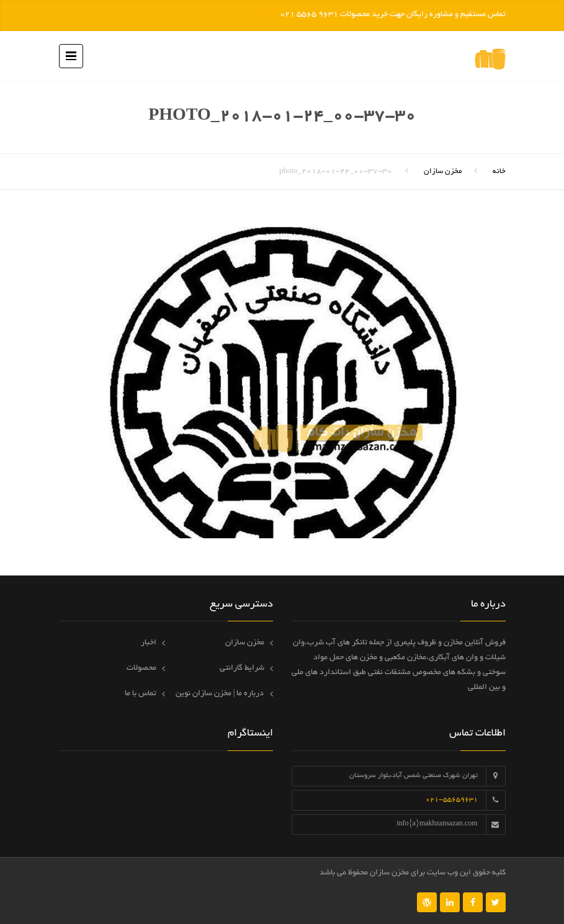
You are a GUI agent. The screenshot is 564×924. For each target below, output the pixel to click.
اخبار (149, 643)
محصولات (141, 669)
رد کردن (264, 15)
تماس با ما (141, 694)
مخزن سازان (443, 171)
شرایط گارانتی (242, 669)
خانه (499, 171)
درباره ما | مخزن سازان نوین (220, 694)
